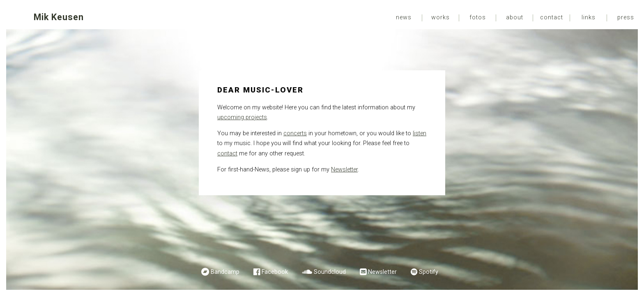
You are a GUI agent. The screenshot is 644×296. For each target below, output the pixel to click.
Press (626, 18)
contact (227, 154)
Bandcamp (225, 272)
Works (440, 18)
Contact (552, 18)
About (515, 18)
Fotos (478, 18)
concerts (295, 133)
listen (420, 133)
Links (589, 18)
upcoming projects (242, 117)
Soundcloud (330, 272)
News (404, 18)
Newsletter (344, 170)
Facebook (275, 272)
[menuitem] (404, 18)
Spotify (429, 272)
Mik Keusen (59, 17)
